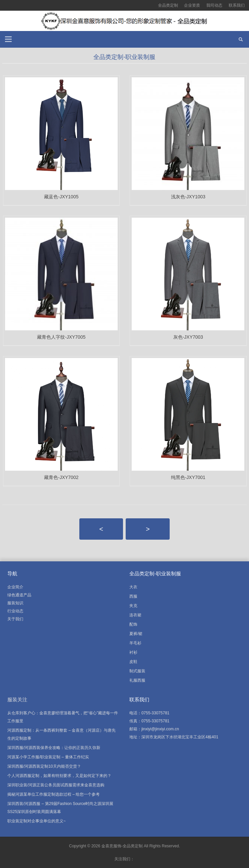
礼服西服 (137, 680)
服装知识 (15, 603)
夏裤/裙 (136, 634)
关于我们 (15, 619)
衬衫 (133, 652)
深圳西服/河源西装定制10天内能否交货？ (44, 766)
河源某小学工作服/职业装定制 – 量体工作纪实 (48, 757)
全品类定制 (168, 5)
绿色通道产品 (19, 595)
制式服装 (137, 671)
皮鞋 (133, 662)
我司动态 (214, 5)
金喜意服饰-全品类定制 (122, 846)
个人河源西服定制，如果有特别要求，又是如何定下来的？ (59, 776)
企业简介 (15, 587)
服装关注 (17, 699)
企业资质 (192, 5)
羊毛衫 (135, 643)
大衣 (133, 587)
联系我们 (237, 5)
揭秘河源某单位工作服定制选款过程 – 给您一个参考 (53, 794)
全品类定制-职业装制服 (124, 57)
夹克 (133, 606)
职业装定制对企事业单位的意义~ (36, 821)
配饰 (133, 624)
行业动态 (15, 611)
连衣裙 (135, 615)
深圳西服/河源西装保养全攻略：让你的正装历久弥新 (54, 748)
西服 (133, 596)
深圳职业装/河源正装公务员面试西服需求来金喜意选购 (56, 785)
